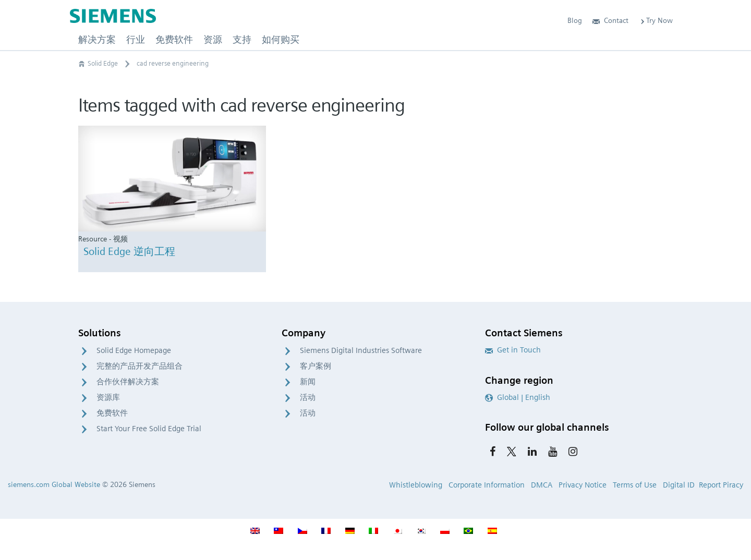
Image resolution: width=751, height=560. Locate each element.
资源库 (108, 397)
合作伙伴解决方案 (128, 382)
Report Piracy (721, 485)
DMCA (542, 485)
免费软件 (112, 413)
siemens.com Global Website (54, 484)
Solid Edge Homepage (134, 350)
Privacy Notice (583, 485)
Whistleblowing (416, 485)
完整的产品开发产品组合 (140, 366)
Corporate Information (487, 485)
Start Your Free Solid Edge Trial (149, 429)
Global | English (518, 397)
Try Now (656, 20)
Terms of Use (635, 485)
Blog (575, 20)
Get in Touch (513, 350)
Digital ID (679, 485)
